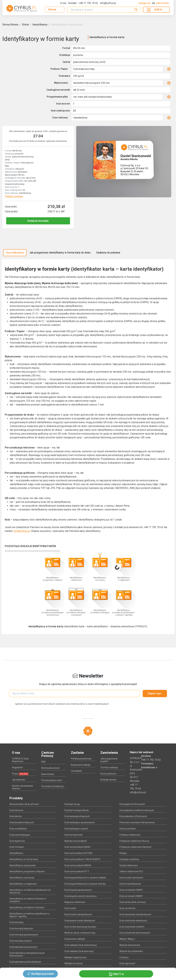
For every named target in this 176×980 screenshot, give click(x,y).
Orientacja (65, 55)
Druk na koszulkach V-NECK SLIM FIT (83, 859)
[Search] (104, 10)
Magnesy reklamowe (75, 902)
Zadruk (66, 62)
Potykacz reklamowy (130, 835)
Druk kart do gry (72, 804)
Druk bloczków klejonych (22, 822)
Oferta (52, 10)
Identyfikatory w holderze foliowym (27, 907)
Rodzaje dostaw (108, 780)
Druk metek (70, 908)
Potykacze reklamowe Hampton (135, 847)
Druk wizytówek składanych (133, 921)
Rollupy (123, 853)
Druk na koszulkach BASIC (77, 847)
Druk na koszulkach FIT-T (77, 871)
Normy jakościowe (50, 768)
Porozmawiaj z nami (52, 780)
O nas (63, 3)
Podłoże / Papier (59, 69)
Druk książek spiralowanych (78, 890)
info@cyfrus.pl (22, 531)
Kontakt (72, 3)
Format (66, 48)
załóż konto (162, 3)
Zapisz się (155, 693)
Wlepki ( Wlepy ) (127, 939)
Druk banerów (16, 810)
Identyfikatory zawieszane (23, 865)
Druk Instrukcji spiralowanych (24, 935)
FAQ (43, 762)
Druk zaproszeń (127, 963)
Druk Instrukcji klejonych (21, 928)
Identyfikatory (40, 25)
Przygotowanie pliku (57, 97)
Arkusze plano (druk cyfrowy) (24, 804)
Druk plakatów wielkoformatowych (137, 810)
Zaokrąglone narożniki (58, 90)
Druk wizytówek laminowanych (135, 933)
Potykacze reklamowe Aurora (134, 841)
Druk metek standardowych (78, 914)
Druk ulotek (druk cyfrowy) (133, 902)
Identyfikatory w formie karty (67, 25)
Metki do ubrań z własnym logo (80, 933)
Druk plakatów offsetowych (133, 816)
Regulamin (17, 767)
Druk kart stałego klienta (77, 810)
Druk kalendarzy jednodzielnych (25, 962)
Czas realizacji (60, 118)
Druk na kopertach (74, 835)
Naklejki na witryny (74, 963)
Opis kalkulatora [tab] (15, 253)
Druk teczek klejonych (130, 884)
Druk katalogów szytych (76, 829)
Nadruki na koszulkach (76, 841)
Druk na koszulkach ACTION (78, 853)
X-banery (124, 957)
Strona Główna (10, 25)
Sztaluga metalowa (129, 859)
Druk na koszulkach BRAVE (78, 865)
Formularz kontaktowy (53, 786)
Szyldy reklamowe (129, 865)
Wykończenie (61, 83)
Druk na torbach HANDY (131, 896)
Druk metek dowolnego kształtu (80, 927)
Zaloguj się (145, 3)
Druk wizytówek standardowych (135, 914)
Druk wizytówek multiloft (132, 927)
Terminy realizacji (109, 767)
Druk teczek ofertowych (131, 878)
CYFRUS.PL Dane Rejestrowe (20, 760)
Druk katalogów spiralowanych (80, 822)
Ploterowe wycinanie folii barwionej (137, 822)
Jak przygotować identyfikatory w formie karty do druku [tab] (60, 253)
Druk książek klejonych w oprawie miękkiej (85, 878)
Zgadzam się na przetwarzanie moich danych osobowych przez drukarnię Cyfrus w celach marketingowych (62, 704)
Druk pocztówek (127, 829)
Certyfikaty (76, 771)
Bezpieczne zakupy (81, 765)
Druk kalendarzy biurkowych (23, 947)
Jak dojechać (19, 780)
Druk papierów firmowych (132, 804)
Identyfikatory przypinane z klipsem (27, 871)
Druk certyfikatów (18, 829)
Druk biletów (16, 816)
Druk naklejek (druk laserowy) (79, 951)
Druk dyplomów (17, 841)
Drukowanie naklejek (75, 939)
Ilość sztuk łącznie (60, 111)
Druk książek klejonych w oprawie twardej (85, 884)
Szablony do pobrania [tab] (108, 253)
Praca (20, 774)
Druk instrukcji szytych (21, 941)
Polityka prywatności (81, 759)
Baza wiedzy (48, 774)
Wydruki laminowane (130, 945)
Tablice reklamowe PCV (131, 871)
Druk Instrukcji (16, 922)
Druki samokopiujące (20, 835)
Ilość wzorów (63, 104)
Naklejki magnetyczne (75, 957)
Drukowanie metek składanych (80, 921)
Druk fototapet (17, 847)
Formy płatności (108, 774)
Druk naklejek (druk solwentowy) (81, 945)
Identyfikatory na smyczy (22, 878)
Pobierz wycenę (14, 196)
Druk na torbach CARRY (131, 890)
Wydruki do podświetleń (131, 951)
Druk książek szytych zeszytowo (81, 896)
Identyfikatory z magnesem (23, 884)
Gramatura (64, 76)
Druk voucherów (127, 908)
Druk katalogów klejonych (77, 816)
